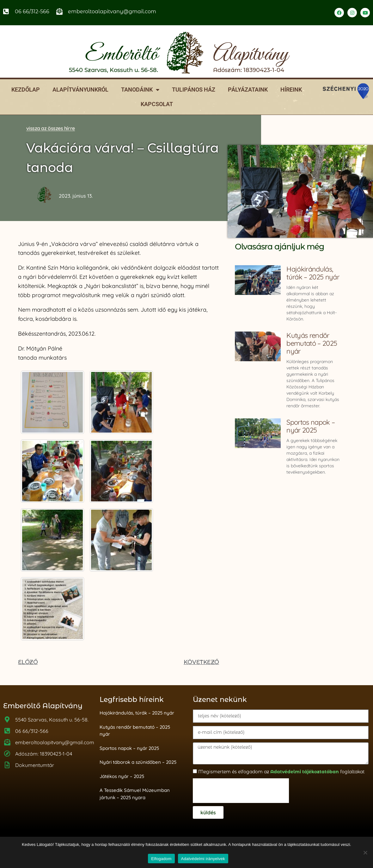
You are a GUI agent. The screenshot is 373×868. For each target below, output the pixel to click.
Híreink (291, 90)
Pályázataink (248, 90)
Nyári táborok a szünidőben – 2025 (138, 762)
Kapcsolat (157, 104)
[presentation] (241, 791)
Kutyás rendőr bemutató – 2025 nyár (312, 343)
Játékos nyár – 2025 (122, 776)
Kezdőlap (26, 90)
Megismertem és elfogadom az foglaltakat (281, 772)
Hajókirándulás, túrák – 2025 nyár (313, 273)
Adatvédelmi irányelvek (203, 859)
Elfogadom (161, 859)
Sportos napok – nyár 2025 (311, 426)
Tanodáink (140, 90)
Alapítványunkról (80, 90)
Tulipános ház (194, 90)
